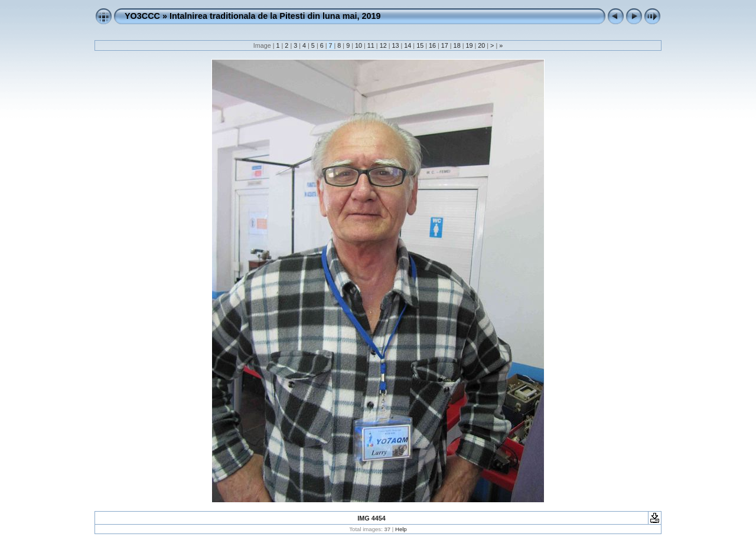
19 (469, 45)
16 (432, 45)
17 (445, 45)
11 (371, 45)
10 (359, 45)
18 (457, 45)
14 (408, 45)
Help (401, 529)
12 (383, 45)
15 (420, 45)
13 (395, 45)
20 (481, 45)
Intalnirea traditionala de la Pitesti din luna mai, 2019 (275, 16)
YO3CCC (142, 16)
